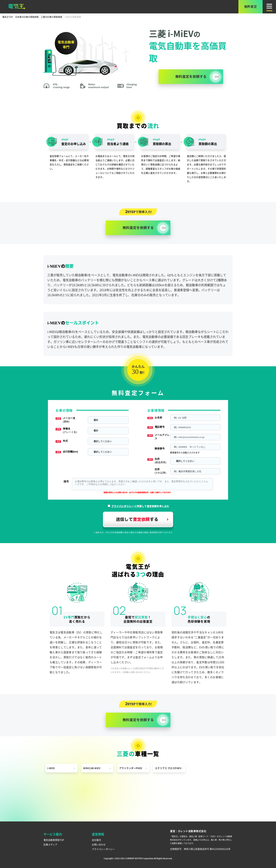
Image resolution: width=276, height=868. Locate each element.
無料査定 (251, 7)
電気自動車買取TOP (54, 840)
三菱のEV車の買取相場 (51, 17)
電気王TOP (8, 17)
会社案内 (96, 840)
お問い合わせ (99, 845)
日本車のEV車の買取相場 (27, 17)
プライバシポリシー (123, 506)
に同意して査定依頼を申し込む (140, 506)
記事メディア (50, 845)
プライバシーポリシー (103, 849)
